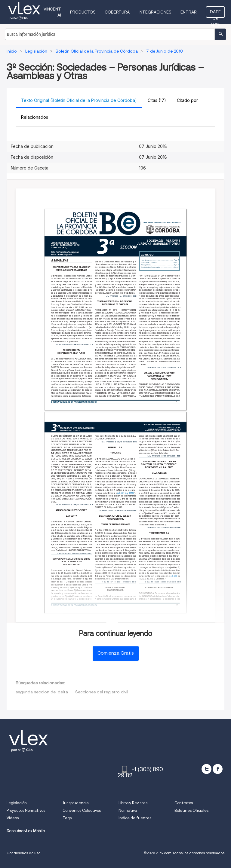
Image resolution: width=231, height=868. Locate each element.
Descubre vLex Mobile (26, 831)
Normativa (128, 810)
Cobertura (117, 12)
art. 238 (174, 576)
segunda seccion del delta (42, 692)
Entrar (189, 12)
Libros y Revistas (133, 803)
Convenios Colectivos (82, 810)
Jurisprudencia (76, 803)
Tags (67, 818)
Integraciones (155, 12)
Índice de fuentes (135, 818)
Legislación (17, 803)
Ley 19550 (130, 493)
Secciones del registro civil (102, 692)
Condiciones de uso (23, 853)
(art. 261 (121, 493)
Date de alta (215, 14)
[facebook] (218, 769)
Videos (13, 818)
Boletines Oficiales (191, 810)
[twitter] (206, 769)
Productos (83, 12)
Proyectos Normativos (26, 810)
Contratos (184, 803)
